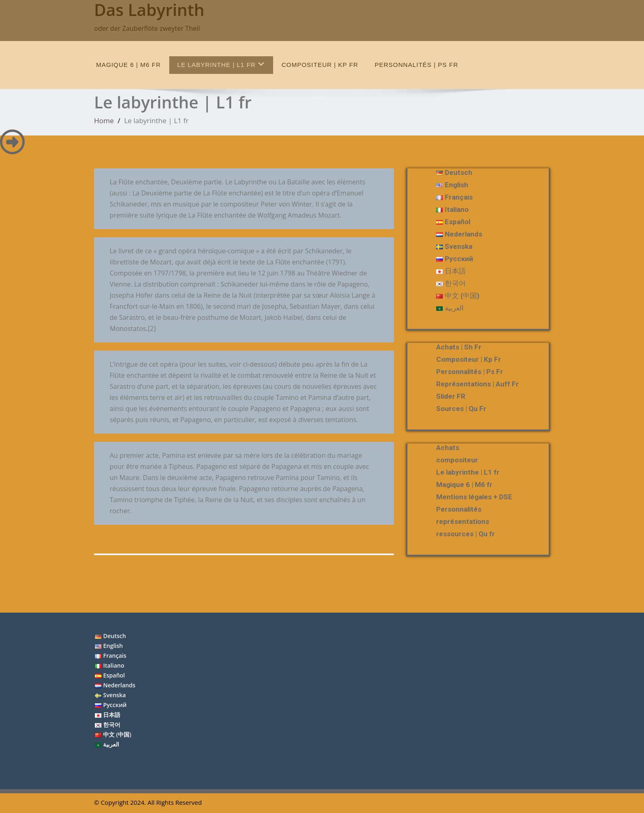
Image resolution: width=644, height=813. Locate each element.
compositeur (457, 460)
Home (104, 121)
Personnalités (459, 509)
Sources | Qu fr (461, 409)
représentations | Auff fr (477, 384)
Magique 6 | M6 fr (129, 65)
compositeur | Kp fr (320, 65)
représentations (463, 521)
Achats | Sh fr (459, 347)
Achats (448, 448)
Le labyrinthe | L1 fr (221, 64)
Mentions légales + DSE (474, 497)
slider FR (451, 396)
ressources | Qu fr (466, 534)
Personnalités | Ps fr (416, 65)
